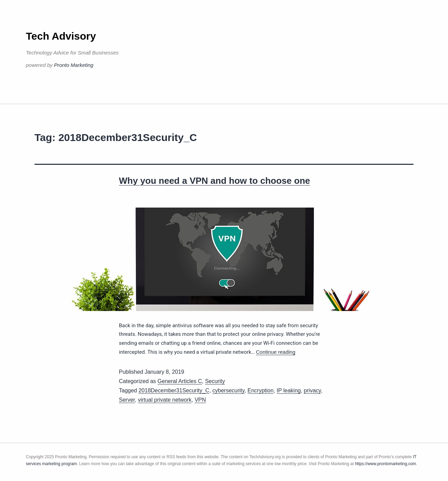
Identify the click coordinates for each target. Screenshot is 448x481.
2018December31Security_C (174, 390)
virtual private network (165, 400)
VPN (200, 400)
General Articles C (180, 381)
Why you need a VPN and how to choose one (215, 181)
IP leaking (289, 390)
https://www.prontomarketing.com (385, 464)
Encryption (261, 390)
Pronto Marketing (74, 65)
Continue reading (276, 352)
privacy (313, 390)
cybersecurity (228, 390)
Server (127, 400)
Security (215, 381)
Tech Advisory (61, 36)
